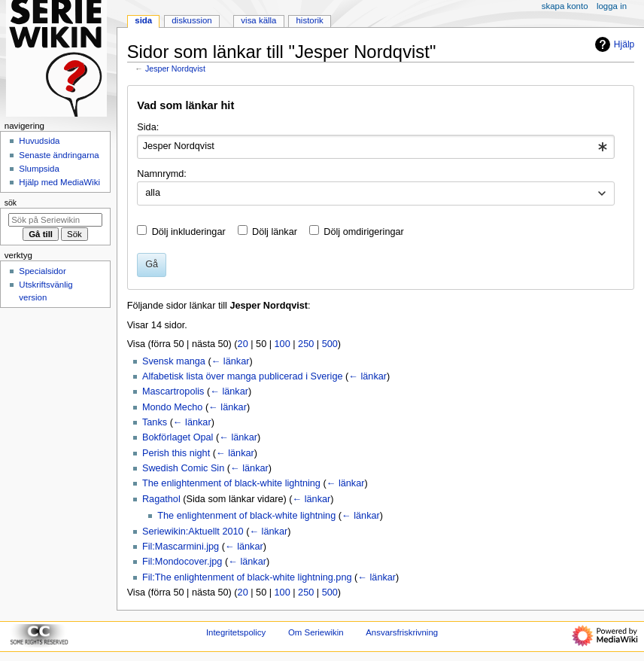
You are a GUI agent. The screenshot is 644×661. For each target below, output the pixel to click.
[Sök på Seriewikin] (55, 220)
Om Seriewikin (316, 632)
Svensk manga (174, 361)
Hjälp (613, 44)
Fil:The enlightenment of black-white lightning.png (247, 577)
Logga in (612, 6)
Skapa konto (565, 6)
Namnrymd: (162, 174)
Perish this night (176, 453)
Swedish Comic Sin (183, 468)
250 (306, 344)
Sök (11, 203)
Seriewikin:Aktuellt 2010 (193, 532)
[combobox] (376, 147)
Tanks (155, 422)
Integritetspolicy (236, 632)
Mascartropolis (173, 391)
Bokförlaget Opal (178, 437)
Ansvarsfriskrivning (402, 632)
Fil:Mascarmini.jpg (181, 547)
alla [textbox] (153, 193)
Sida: (148, 127)
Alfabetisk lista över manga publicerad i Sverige (243, 376)
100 (283, 344)
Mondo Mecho (172, 407)
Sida (143, 20)
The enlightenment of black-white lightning (231, 483)
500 (330, 344)
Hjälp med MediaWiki (59, 182)
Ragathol (161, 499)
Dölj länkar (275, 232)
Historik (310, 20)
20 (243, 344)
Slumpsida (39, 169)
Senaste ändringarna (59, 155)
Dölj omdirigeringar (363, 232)
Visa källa (258, 20)
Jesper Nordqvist (175, 69)
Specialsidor (42, 271)
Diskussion (191, 20)
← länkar (231, 361)
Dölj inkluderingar (189, 232)
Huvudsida (39, 141)
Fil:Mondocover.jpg (182, 562)
